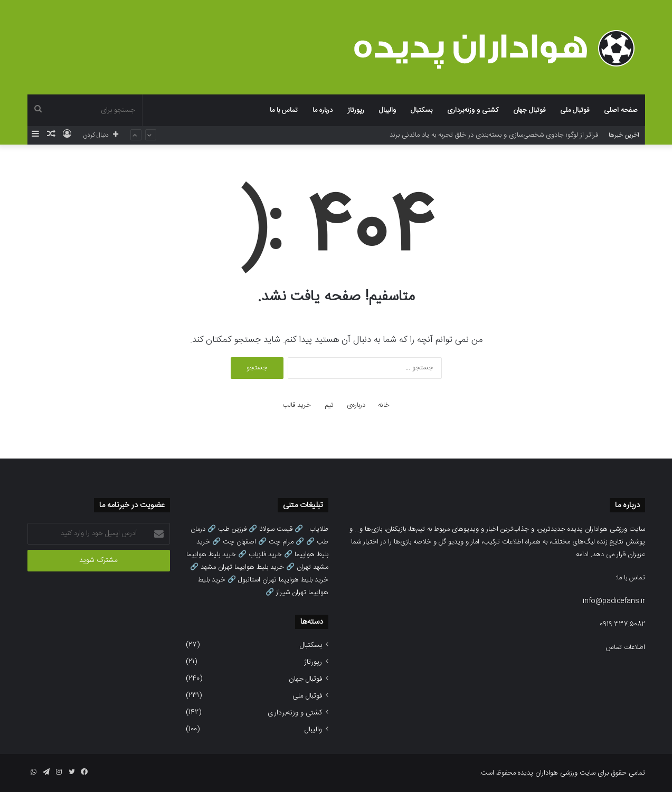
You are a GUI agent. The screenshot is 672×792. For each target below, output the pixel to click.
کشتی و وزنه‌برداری (473, 110)
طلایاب (319, 529)
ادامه (582, 555)
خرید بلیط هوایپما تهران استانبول (283, 580)
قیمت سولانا (276, 529)
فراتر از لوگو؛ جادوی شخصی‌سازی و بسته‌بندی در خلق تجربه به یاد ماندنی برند (494, 135)
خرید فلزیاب (265, 555)
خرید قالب (297, 405)
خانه (384, 405)
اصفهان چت (239, 542)
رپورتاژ (356, 110)
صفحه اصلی (621, 110)
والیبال (387, 110)
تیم (329, 405)
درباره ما (323, 110)
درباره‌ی (356, 405)
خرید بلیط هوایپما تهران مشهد (242, 567)
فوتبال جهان (529, 110)
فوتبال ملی (575, 110)
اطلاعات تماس (626, 647)
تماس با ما (284, 110)
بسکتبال (422, 110)
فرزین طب (232, 529)
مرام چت (281, 542)
